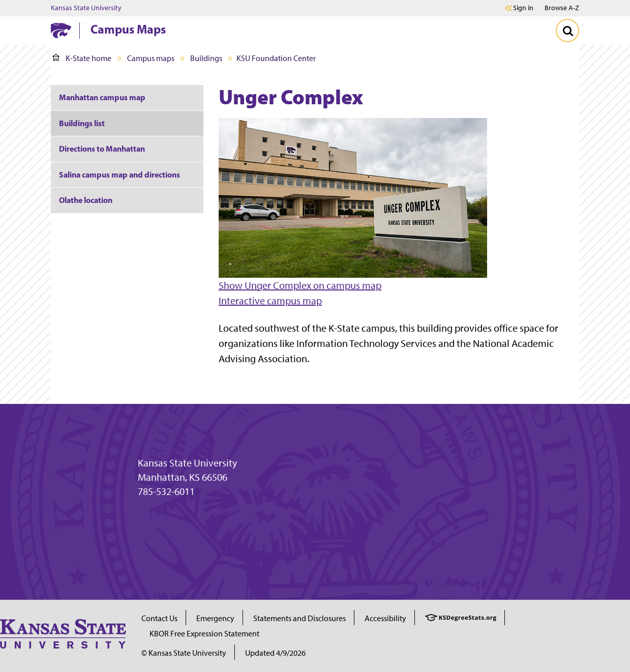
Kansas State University (86, 8)
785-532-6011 (166, 491)
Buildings (206, 58)
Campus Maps (128, 29)
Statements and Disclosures (299, 618)
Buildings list (82, 123)
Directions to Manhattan (102, 149)
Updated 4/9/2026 (275, 653)
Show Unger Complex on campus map (300, 285)
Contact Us (159, 618)
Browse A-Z (562, 8)
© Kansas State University (184, 653)
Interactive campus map (270, 301)
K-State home (82, 58)
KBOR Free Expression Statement (204, 634)
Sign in (523, 8)
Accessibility (385, 618)
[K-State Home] (61, 30)
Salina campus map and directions (119, 174)
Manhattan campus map (102, 97)
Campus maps (151, 58)
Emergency (215, 618)
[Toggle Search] (567, 31)
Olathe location (86, 200)
